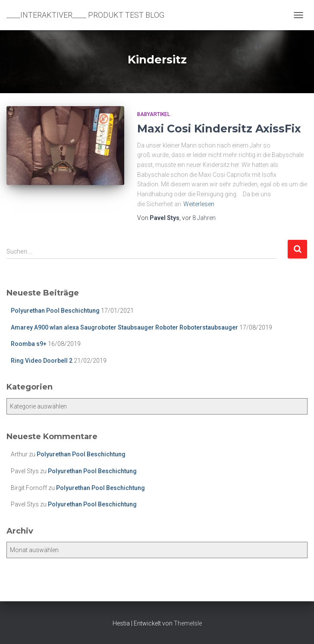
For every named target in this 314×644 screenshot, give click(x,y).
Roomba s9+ (29, 344)
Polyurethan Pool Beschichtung (55, 311)
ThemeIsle (188, 623)
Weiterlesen (199, 204)
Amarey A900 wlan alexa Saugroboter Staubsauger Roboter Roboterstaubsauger (124, 327)
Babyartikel (154, 114)
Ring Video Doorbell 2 (42, 361)
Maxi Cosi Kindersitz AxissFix (219, 129)
